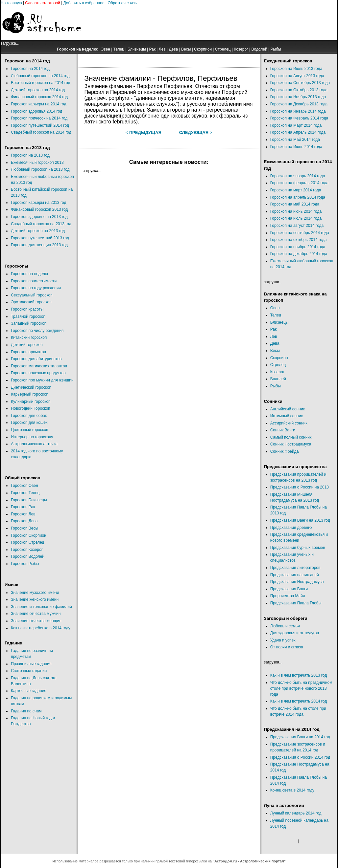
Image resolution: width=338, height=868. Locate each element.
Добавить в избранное (84, 3)
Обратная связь (122, 3)
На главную (11, 3)
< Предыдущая (144, 132)
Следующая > (196, 132)
